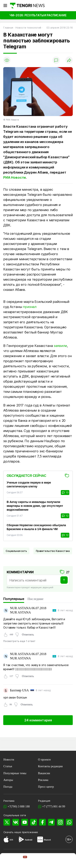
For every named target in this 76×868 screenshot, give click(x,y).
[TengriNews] (7, 861)
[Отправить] (64, 580)
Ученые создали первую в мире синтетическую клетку (29, 484)
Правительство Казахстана (53, 551)
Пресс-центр (46, 787)
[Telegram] (51, 822)
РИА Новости (14, 177)
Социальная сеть (16, 551)
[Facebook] (42, 822)
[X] (7, 822)
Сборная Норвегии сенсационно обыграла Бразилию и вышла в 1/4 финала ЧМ (36, 527)
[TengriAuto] (54, 861)
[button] (69, 861)
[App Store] (6, 840)
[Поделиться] (69, 60)
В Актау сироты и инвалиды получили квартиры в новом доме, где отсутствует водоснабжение (35, 506)
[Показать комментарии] (56, 60)
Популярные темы (15, 773)
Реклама (43, 780)
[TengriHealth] (38, 861)
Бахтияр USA (19, 690)
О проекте (44, 759)
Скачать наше (13, 832)
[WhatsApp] (69, 822)
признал (30, 307)
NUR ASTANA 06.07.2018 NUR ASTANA (28, 610)
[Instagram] (60, 822)
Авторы (8, 780)
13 (65, 493)
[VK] (16, 822)
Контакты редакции (50, 766)
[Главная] (27, 5)
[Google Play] (21, 840)
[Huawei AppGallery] (40, 840)
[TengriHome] (22, 861)
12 (65, 516)
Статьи (8, 766)
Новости (9, 759)
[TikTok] (34, 822)
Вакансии (44, 773)
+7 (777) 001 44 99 (54, 806)
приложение (30, 832)
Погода (8, 787)
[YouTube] (25, 822)
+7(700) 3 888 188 (19, 806)
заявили (60, 346)
